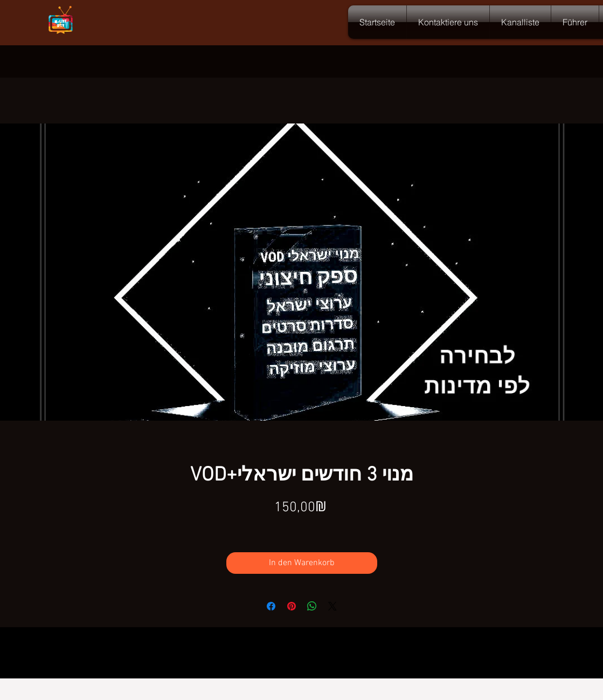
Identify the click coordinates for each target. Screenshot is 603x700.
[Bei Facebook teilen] (271, 606)
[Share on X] (332, 606)
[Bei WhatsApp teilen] (312, 606)
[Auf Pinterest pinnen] (292, 606)
